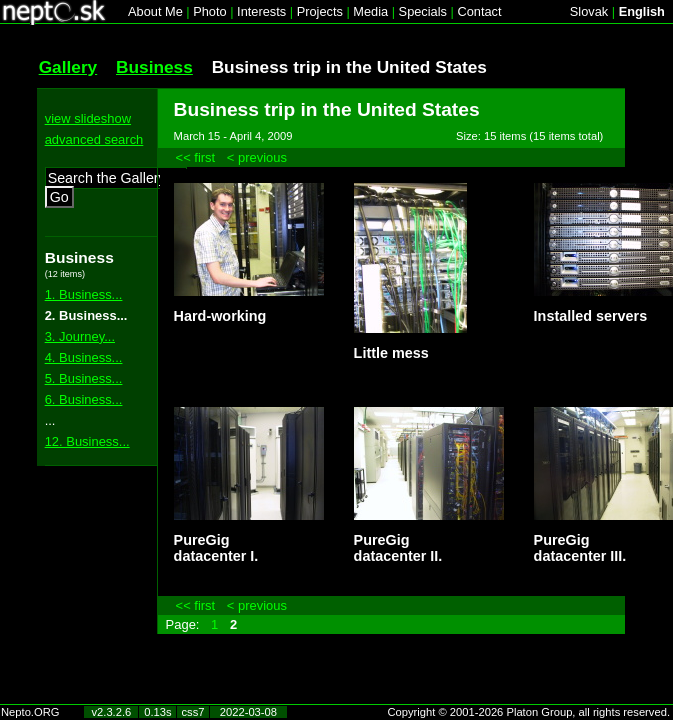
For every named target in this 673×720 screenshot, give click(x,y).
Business (154, 67)
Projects (320, 11)
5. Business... (84, 378)
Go (59, 197)
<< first (196, 157)
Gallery (68, 67)
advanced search (94, 139)
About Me (155, 11)
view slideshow (88, 118)
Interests (261, 11)
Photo (209, 11)
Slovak (589, 11)
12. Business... (87, 441)
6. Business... (84, 399)
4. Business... (84, 357)
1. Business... (84, 294)
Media (370, 11)
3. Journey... (80, 336)
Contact (479, 11)
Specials (423, 11)
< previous (257, 157)
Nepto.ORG (30, 712)
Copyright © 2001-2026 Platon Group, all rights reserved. (529, 712)
